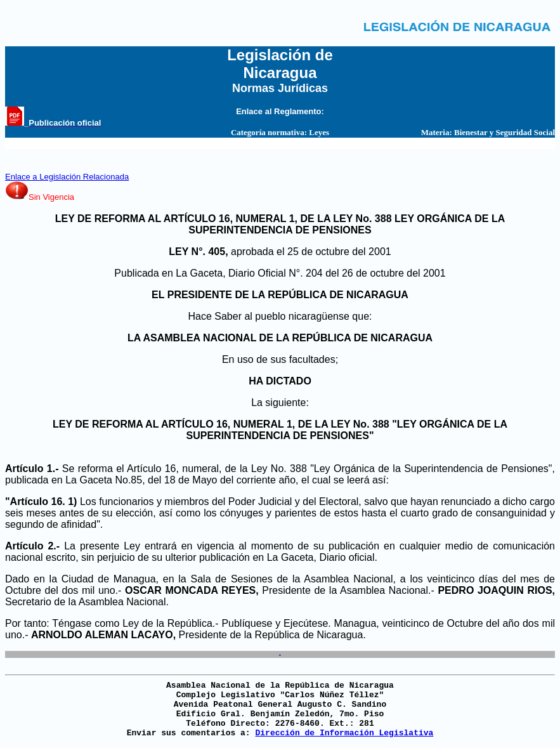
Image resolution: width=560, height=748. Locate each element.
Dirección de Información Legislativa (344, 733)
